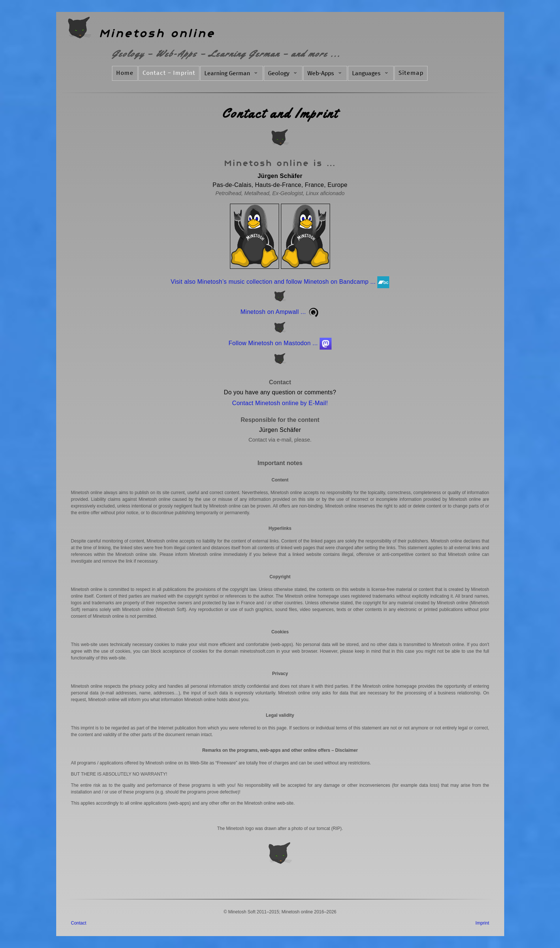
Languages (371, 73)
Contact (79, 923)
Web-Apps (325, 73)
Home (125, 73)
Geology (283, 73)
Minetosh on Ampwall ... (280, 312)
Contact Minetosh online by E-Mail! (280, 403)
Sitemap (411, 73)
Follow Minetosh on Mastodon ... (280, 343)
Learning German (232, 73)
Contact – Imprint (169, 73)
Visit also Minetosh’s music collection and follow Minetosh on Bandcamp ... (280, 282)
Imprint (482, 923)
